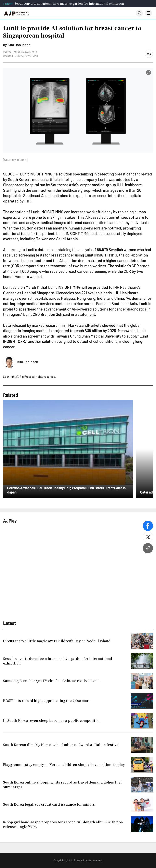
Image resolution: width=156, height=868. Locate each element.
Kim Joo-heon (28, 362)
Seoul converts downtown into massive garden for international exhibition (69, 3)
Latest (8, 4)
